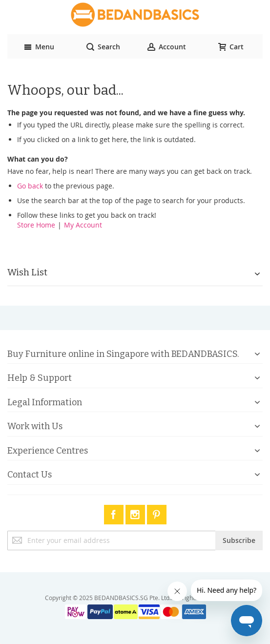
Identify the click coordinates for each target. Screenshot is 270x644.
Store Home (36, 225)
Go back (30, 186)
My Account (83, 225)
